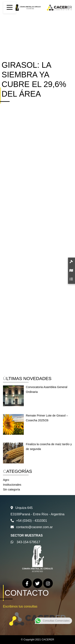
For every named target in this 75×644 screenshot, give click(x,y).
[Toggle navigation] (10, 8)
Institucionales (12, 485)
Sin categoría (11, 489)
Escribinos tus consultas (20, 606)
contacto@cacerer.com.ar (34, 527)
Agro (6, 480)
